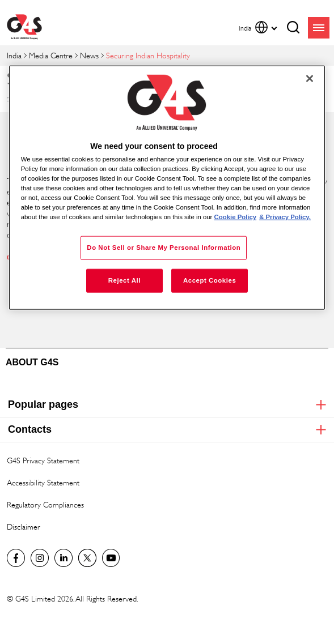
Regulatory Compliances (45, 504)
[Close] (310, 78)
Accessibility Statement (43, 482)
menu (319, 28)
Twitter (87, 558)
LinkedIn (64, 558)
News (89, 55)
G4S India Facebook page (16, 558)
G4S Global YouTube (111, 558)
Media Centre (51, 55)
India (14, 55)
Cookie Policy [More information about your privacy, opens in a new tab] (236, 217)
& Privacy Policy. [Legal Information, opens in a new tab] (285, 217)
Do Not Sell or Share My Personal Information (164, 248)
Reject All (124, 280)
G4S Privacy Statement (43, 460)
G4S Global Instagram (40, 558)
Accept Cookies (210, 280)
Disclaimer (24, 526)
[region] (167, 187)
